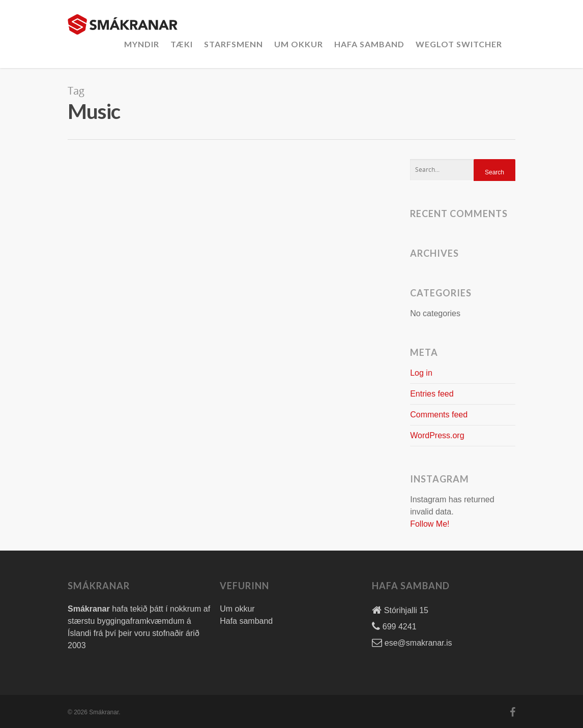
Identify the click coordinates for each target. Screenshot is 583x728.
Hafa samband (246, 621)
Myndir (142, 44)
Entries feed (432, 394)
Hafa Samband (369, 44)
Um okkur (299, 44)
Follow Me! (430, 524)
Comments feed (439, 415)
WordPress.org (437, 435)
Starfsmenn (234, 44)
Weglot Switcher (459, 44)
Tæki (182, 44)
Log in (421, 373)
